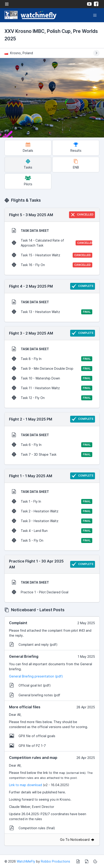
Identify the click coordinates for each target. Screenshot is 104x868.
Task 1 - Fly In (52, 501)
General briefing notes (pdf (35, 695)
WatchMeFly (26, 861)
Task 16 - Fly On (52, 265)
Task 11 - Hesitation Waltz (52, 388)
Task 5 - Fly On (52, 540)
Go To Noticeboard (77, 840)
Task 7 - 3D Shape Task (52, 455)
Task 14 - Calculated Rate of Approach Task (53, 243)
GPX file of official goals (32, 736)
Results (76, 147)
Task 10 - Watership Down (52, 378)
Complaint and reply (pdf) (34, 644)
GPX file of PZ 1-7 (28, 746)
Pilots (28, 181)
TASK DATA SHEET (30, 230)
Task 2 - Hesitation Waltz (52, 511)
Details (28, 147)
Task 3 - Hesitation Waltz (52, 521)
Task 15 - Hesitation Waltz (52, 255)
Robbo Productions (55, 861)
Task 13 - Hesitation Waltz (52, 312)
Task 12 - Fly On (52, 398)
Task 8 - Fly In (52, 359)
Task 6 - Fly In (52, 445)
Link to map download (25, 785)
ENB (76, 164)
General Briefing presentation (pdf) (36, 676)
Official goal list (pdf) (30, 685)
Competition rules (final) (32, 828)
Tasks (28, 164)
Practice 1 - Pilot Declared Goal (40, 592)
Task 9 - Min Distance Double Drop (52, 369)
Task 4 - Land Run (52, 531)
